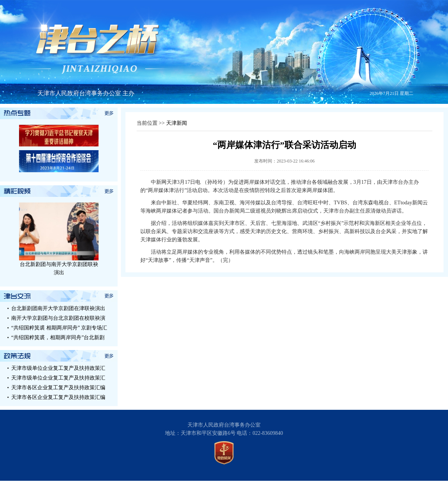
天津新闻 (177, 123)
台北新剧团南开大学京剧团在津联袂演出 (58, 308)
